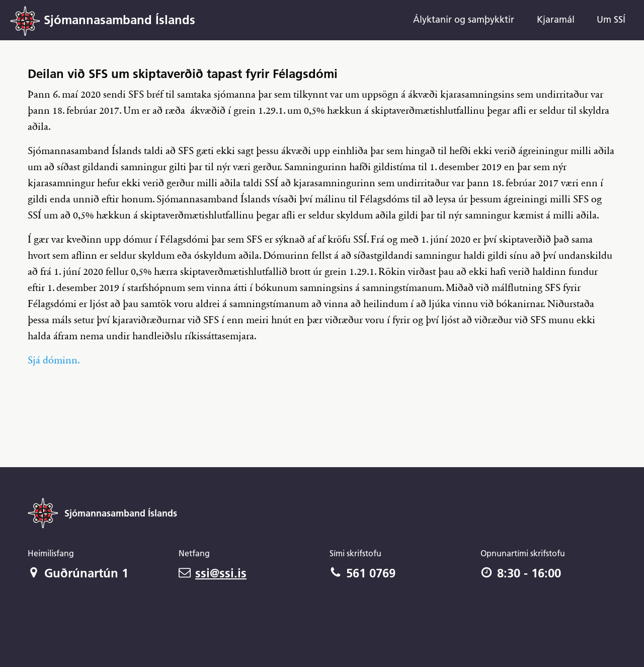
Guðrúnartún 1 (78, 573)
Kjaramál (556, 19)
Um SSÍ (611, 19)
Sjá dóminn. (54, 360)
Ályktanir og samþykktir (464, 19)
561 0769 (363, 573)
